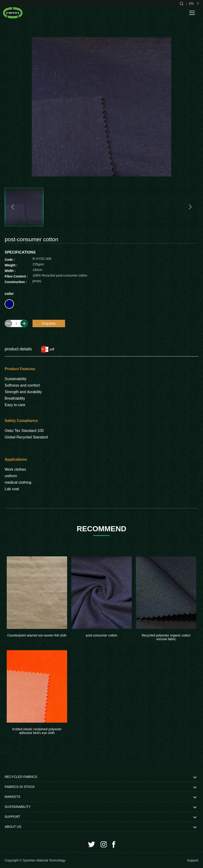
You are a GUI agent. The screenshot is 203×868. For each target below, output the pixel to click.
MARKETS (13, 797)
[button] (13, 207)
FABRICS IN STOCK (20, 787)
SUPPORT (12, 817)
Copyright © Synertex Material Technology (35, 860)
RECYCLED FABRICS (21, 777)
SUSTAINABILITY (18, 807)
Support (193, 860)
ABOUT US (13, 827)
